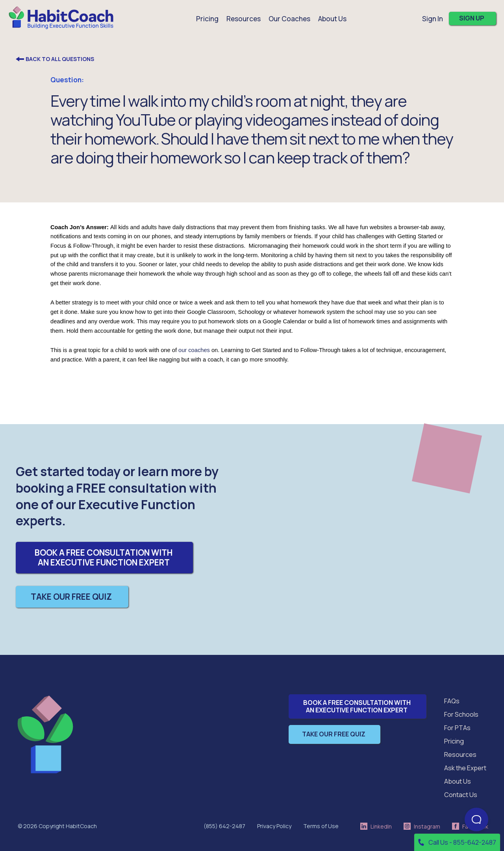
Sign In (433, 19)
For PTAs (457, 728)
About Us (458, 781)
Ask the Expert (465, 768)
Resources (460, 755)
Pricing (207, 19)
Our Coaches (289, 19)
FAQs (452, 701)
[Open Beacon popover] (476, 819)
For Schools (461, 714)
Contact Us (461, 795)
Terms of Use (321, 826)
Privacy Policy (274, 826)
